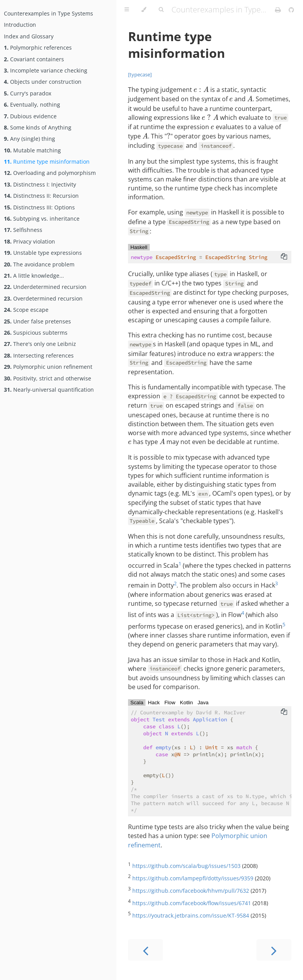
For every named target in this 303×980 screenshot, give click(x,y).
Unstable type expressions (43, 253)
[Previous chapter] (145, 950)
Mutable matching (32, 150)
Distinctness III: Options (39, 207)
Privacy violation (29, 241)
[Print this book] (279, 10)
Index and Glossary (29, 36)
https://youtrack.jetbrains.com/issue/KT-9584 (191, 915)
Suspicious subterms (36, 333)
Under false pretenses (37, 321)
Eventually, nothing (32, 105)
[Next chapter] (274, 950)
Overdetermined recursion (43, 298)
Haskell (139, 247)
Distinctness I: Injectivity (40, 184)
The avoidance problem (39, 264)
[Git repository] (291, 10)
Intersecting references (39, 355)
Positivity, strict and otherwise (48, 378)
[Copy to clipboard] (284, 257)
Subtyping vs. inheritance (42, 219)
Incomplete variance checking (46, 70)
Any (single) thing (29, 139)
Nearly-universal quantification (49, 390)
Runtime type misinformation (47, 162)
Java (203, 703)
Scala (137, 703)
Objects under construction (43, 82)
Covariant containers (34, 59)
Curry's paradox (28, 93)
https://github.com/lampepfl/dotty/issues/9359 (193, 878)
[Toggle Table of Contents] (127, 10)
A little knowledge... (34, 276)
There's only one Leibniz (40, 344)
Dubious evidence (30, 116)
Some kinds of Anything (38, 127)
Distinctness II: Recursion (41, 196)
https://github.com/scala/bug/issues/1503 (186, 866)
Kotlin (186, 703)
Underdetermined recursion (45, 287)
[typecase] (140, 74)
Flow (170, 703)
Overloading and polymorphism (50, 173)
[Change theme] (144, 10)
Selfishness (23, 230)
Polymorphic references (38, 48)
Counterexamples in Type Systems (48, 13)
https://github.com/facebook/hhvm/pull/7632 (191, 891)
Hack (154, 703)
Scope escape (26, 310)
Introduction (20, 25)
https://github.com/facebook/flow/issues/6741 (192, 903)
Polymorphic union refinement (48, 367)
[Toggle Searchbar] (161, 10)
